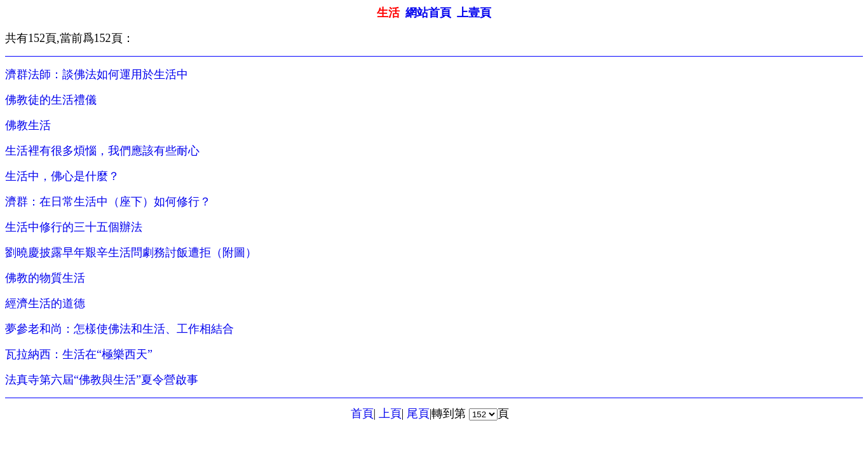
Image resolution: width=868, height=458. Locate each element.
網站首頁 (428, 13)
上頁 (390, 413)
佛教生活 (28, 125)
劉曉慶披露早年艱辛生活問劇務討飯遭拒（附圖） (131, 253)
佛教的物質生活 (45, 278)
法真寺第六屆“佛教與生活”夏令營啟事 (102, 380)
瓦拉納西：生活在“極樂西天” (79, 354)
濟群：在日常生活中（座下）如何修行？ (108, 202)
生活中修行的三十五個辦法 (74, 227)
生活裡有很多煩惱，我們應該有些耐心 (102, 151)
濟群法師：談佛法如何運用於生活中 (97, 74)
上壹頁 (474, 13)
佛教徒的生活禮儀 (51, 100)
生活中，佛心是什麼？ (62, 176)
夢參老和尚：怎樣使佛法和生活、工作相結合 (119, 329)
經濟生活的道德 (45, 303)
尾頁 (418, 413)
